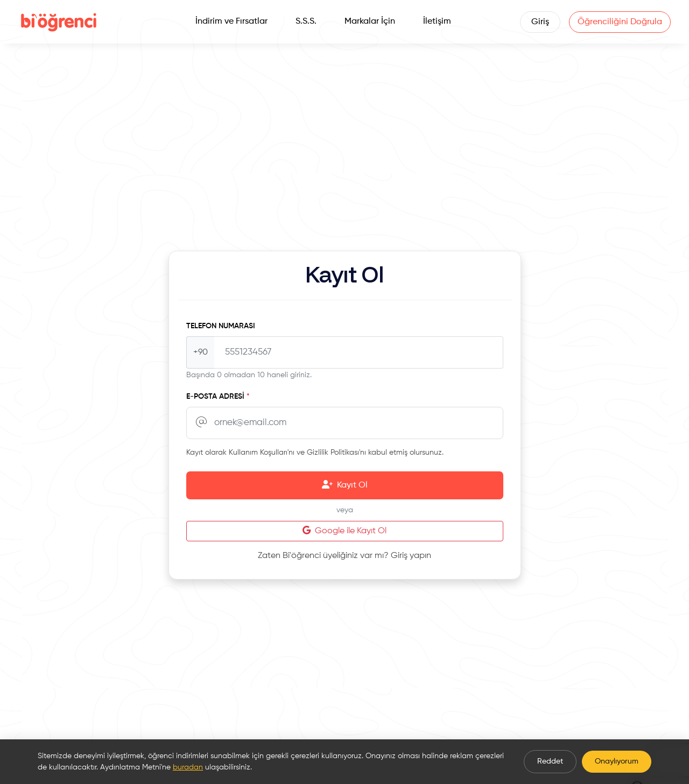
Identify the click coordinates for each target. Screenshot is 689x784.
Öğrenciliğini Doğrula (619, 22)
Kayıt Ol (345, 485)
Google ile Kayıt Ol (344, 531)
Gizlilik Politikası (333, 453)
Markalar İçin (370, 22)
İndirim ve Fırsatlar (231, 22)
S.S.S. (306, 22)
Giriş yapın (411, 556)
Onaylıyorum (617, 761)
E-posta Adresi (218, 397)
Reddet (550, 761)
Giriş (540, 22)
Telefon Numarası (221, 326)
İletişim (437, 22)
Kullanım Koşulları (258, 453)
